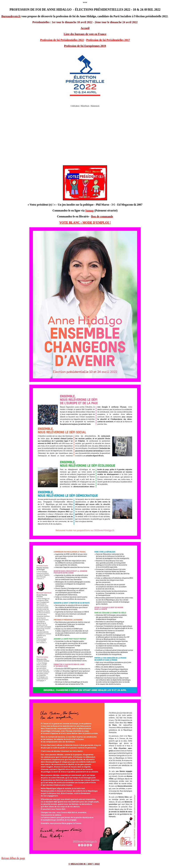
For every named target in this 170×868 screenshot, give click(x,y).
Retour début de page (13, 858)
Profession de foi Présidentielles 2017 (108, 40)
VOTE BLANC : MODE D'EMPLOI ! (85, 223)
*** (85, 3)
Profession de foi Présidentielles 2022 (62, 40)
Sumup (89, 211)
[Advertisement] (85, 138)
